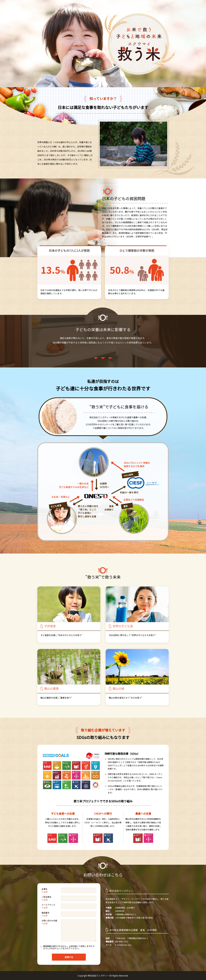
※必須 (44, 892)
